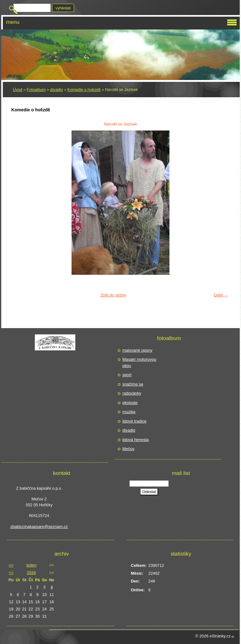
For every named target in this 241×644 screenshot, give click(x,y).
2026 (32, 573)
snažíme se (133, 384)
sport (127, 375)
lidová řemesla (136, 440)
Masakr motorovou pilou (139, 362)
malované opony (137, 350)
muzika (129, 412)
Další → (221, 295)
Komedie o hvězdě (84, 90)
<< (11, 565)
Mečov (128, 449)
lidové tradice (134, 421)
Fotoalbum (36, 90)
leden (31, 565)
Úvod (18, 90)
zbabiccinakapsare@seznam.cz (39, 527)
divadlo (57, 90)
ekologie (130, 403)
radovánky (132, 393)
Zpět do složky (113, 295)
